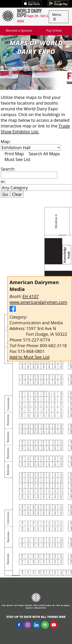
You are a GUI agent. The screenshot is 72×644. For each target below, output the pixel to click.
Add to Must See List (30, 357)
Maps (68, 67)
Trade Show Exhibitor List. (35, 129)
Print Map (14, 154)
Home (10, 67)
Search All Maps (44, 154)
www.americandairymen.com (38, 302)
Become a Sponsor (19, 30)
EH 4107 (31, 296)
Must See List (18, 159)
